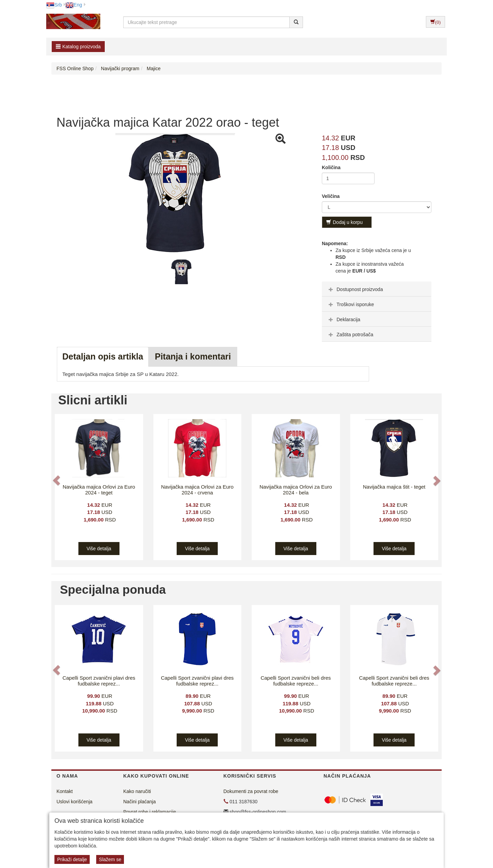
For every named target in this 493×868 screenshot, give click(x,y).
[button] (57, 480)
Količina (331, 167)
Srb (54, 5)
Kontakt (65, 791)
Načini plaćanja (140, 802)
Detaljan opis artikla (103, 356)
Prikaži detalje (72, 859)
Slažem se (110, 859)
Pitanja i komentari (193, 356)
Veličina (331, 196)
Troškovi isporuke (350, 304)
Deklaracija (344, 319)
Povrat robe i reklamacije (150, 812)
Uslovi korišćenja (74, 802)
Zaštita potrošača (350, 335)
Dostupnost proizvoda (355, 289)
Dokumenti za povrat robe (251, 791)
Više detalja (99, 549)
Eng (74, 5)
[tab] (377, 289)
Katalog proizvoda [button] (78, 47)
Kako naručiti (137, 791)
